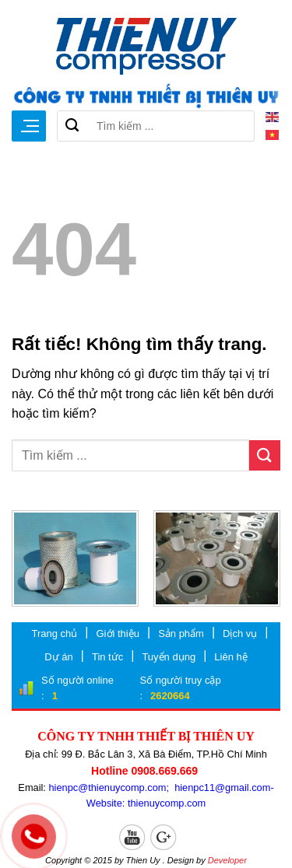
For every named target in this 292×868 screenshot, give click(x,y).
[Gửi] (72, 126)
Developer (227, 860)
